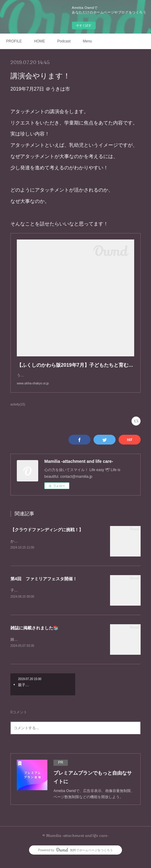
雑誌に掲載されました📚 (34, 635)
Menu (87, 41)
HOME (39, 41)
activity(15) (18, 411)
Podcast (64, 41)
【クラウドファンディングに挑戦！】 (47, 536)
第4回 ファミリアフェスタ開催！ (44, 585)
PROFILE (14, 41)
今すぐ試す (84, 25)
